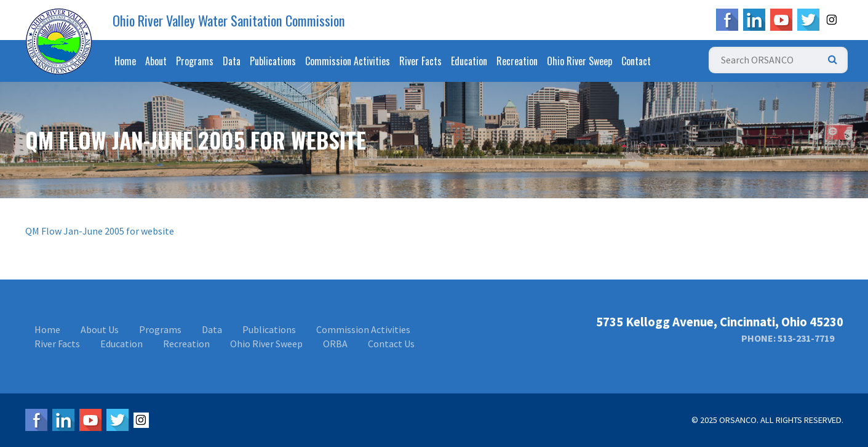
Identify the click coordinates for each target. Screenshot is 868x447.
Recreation (517, 61)
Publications (273, 61)
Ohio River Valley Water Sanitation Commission (229, 20)
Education (469, 61)
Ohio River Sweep (579, 61)
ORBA (335, 344)
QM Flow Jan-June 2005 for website (100, 231)
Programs (195, 61)
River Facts (420, 61)
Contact (636, 61)
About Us (100, 329)
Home (125, 61)
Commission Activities (348, 61)
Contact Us (391, 344)
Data (232, 61)
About (156, 61)
